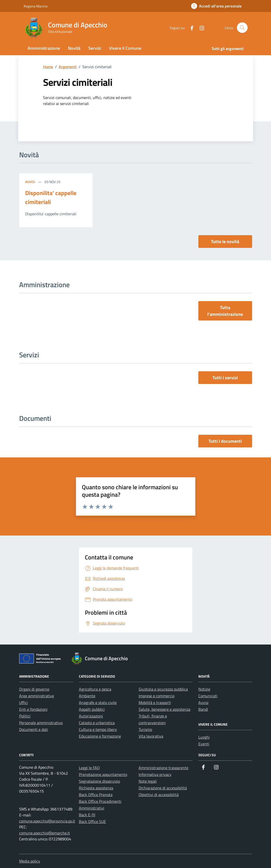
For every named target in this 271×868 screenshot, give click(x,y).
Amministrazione (44, 48)
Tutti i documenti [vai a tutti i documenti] (225, 441)
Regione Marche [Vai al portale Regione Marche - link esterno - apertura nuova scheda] (36, 6)
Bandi (203, 709)
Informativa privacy (155, 774)
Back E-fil (87, 815)
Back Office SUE (92, 821)
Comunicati (208, 696)
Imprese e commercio (157, 696)
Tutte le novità (225, 242)
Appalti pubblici (92, 709)
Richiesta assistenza (96, 788)
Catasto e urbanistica (97, 723)
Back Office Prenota (96, 795)
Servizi (95, 48)
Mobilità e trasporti (155, 703)
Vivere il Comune (125, 48)
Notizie (204, 689)
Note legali (148, 781)
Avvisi (30, 182)
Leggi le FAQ (89, 768)
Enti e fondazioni (33, 709)
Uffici (24, 703)
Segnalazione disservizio (99, 781)
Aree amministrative (37, 696)
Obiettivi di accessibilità (159, 795)
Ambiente (87, 696)
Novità (74, 48)
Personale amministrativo (41, 723)
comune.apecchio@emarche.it (45, 833)
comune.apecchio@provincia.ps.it (47, 821)
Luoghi (204, 737)
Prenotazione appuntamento (103, 774)
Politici (25, 716)
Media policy (30, 861)
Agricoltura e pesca (95, 689)
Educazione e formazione (100, 736)
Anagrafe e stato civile (98, 703)
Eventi (204, 744)
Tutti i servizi (225, 378)
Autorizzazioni (91, 716)
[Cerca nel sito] (242, 28)
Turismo (145, 729)
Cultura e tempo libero (98, 729)
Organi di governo (34, 689)
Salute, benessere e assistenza (164, 709)
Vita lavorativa (151, 736)
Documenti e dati (34, 729)
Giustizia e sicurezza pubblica (163, 689)
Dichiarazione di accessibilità (163, 788)
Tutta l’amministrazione (225, 311)
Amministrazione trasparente (163, 768)
